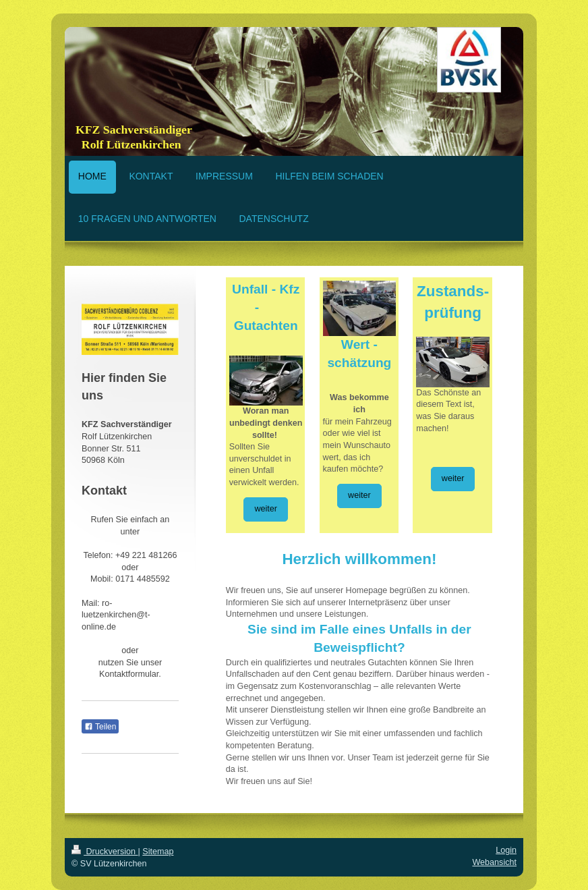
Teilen (100, 727)
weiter (266, 509)
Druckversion (105, 852)
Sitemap (158, 852)
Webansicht (494, 862)
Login (506, 850)
